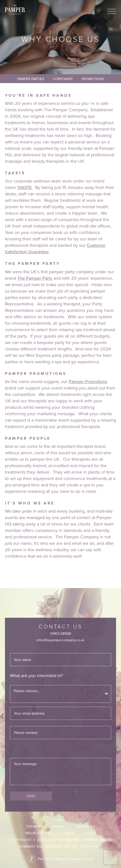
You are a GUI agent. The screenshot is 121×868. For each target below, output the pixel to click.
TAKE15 (24, 187)
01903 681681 (61, 634)
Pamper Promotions (88, 381)
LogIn (91, 833)
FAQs (69, 833)
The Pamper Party (35, 278)
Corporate (63, 79)
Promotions (93, 79)
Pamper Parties (31, 79)
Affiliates (85, 826)
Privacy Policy (39, 833)
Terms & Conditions (45, 826)
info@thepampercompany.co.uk (60, 640)
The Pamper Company (15, 10)
